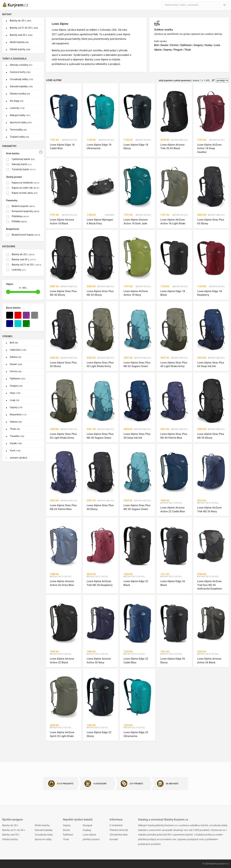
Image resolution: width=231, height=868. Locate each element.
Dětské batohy (20, 50)
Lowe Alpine (89, 835)
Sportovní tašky (21, 123)
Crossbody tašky (21, 79)
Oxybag (87, 830)
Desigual (87, 825)
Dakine (16, 357)
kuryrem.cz (223, 864)
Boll (14, 343)
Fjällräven (18, 379)
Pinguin (178, 50)
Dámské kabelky (21, 87)
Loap (15, 400)
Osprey (16, 407)
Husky (208, 45)
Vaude (16, 443)
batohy (214, 864)
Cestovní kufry (20, 72)
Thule (15, 429)
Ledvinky (17, 108)
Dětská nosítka (20, 94)
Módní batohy (19, 42)
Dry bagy (17, 101)
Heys (15, 393)
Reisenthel (18, 415)
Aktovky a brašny (21, 65)
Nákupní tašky (20, 115)
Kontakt (114, 840)
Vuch (15, 451)
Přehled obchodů (119, 830)
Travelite (17, 436)
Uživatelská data (119, 835)
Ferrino (16, 372)
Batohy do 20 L (20, 21)
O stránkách (116, 825)
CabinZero (18, 350)
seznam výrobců (19, 458)
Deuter (16, 364)
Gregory (16, 386)
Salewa (16, 422)
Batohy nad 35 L (21, 35)
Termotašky (18, 130)
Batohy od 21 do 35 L (24, 28)
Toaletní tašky (19, 137)
